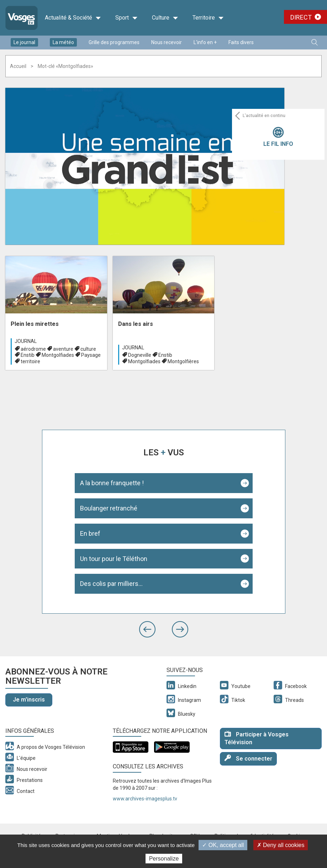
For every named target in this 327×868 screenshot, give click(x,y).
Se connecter (248, 758)
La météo (63, 42)
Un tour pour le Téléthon (114, 559)
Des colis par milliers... (111, 584)
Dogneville (140, 355)
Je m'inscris (29, 700)
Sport (126, 18)
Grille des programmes (114, 42)
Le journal (24, 42)
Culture (165, 18)
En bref (90, 533)
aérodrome (33, 349)
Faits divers (241, 42)
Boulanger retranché (109, 508)
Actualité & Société (73, 18)
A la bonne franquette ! (112, 483)
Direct (301, 17)
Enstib (28, 355)
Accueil (18, 66)
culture (88, 349)
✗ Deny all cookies (281, 845)
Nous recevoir (167, 42)
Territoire (208, 18)
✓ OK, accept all (223, 845)
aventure (63, 349)
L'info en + (205, 42)
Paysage (91, 355)
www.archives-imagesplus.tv (145, 799)
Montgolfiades (58, 355)
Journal (26, 341)
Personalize (164, 859)
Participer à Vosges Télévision (257, 738)
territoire (30, 361)
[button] (147, 629)
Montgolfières (183, 361)
